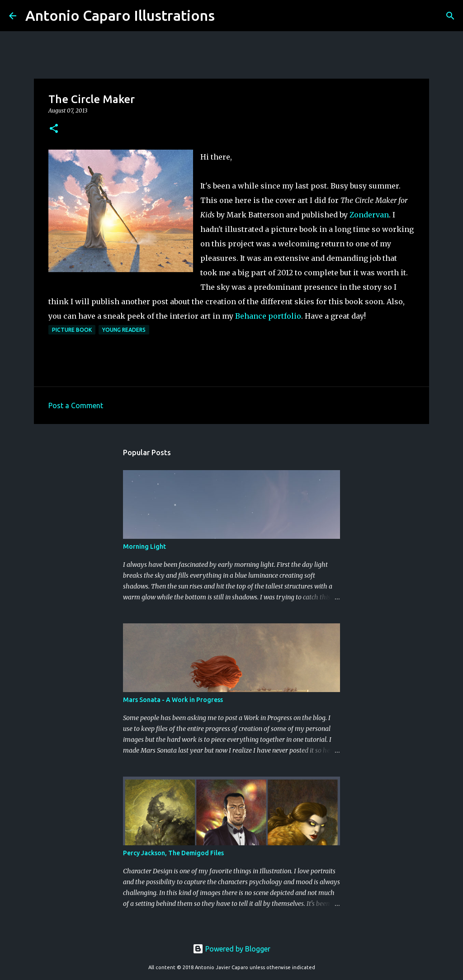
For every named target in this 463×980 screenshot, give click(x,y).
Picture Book (72, 330)
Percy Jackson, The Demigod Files (173, 853)
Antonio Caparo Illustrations (120, 15)
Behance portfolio (268, 316)
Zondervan (369, 215)
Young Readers (124, 330)
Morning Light (144, 547)
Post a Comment (76, 405)
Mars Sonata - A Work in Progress (173, 700)
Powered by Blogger (231, 949)
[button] (54, 129)
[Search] (227, 16)
